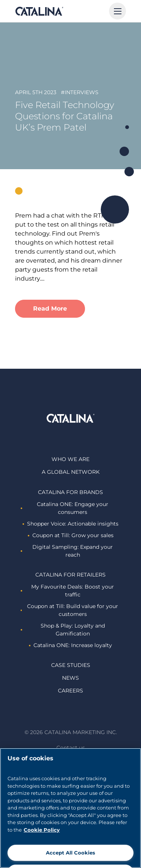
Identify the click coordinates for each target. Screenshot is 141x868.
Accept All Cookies (70, 853)
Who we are (70, 459)
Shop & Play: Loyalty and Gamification (63, 630)
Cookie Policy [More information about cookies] (42, 830)
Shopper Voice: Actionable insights (70, 524)
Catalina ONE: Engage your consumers (64, 508)
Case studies (71, 665)
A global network (71, 472)
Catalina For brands (70, 492)
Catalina (39, 11)
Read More (50, 309)
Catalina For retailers (70, 575)
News (70, 678)
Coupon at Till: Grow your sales (71, 535)
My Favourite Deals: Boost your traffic (67, 591)
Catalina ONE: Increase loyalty (70, 645)
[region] (70, 808)
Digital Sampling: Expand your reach (67, 551)
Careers (70, 691)
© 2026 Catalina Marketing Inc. (71, 732)
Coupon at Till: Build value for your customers (69, 610)
